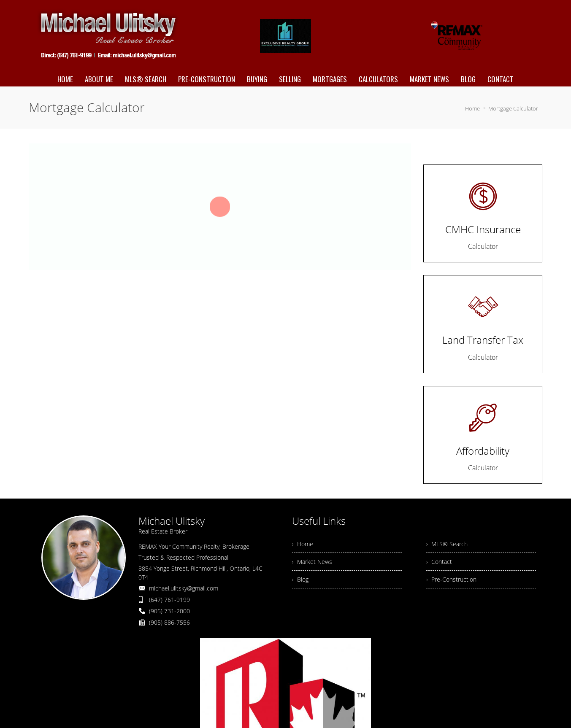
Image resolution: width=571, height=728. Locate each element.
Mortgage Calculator (513, 108)
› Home (303, 544)
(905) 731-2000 (169, 611)
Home (472, 108)
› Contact (439, 562)
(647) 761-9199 (169, 600)
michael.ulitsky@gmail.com (184, 588)
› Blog (300, 579)
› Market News (312, 562)
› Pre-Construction (451, 579)
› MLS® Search (447, 544)
